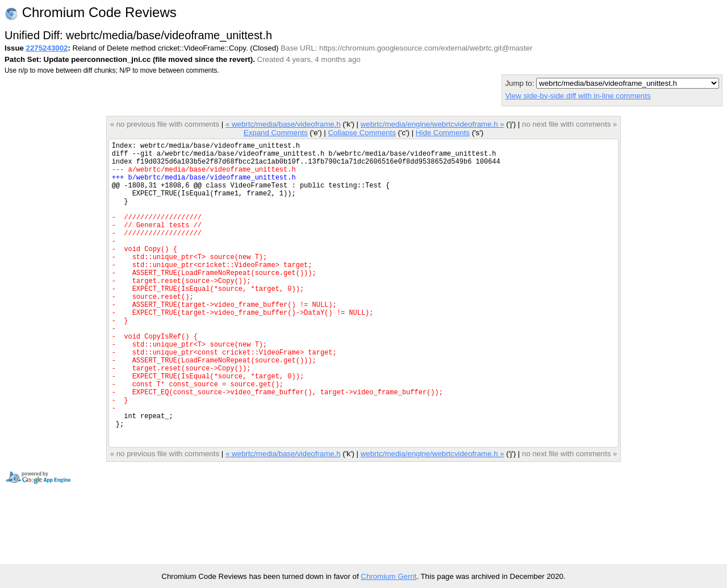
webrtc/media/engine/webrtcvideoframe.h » (433, 124)
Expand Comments (276, 133)
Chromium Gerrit (388, 576)
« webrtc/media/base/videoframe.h (283, 124)
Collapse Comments (362, 133)
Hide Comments (443, 133)
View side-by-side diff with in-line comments (578, 96)
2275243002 (47, 48)
